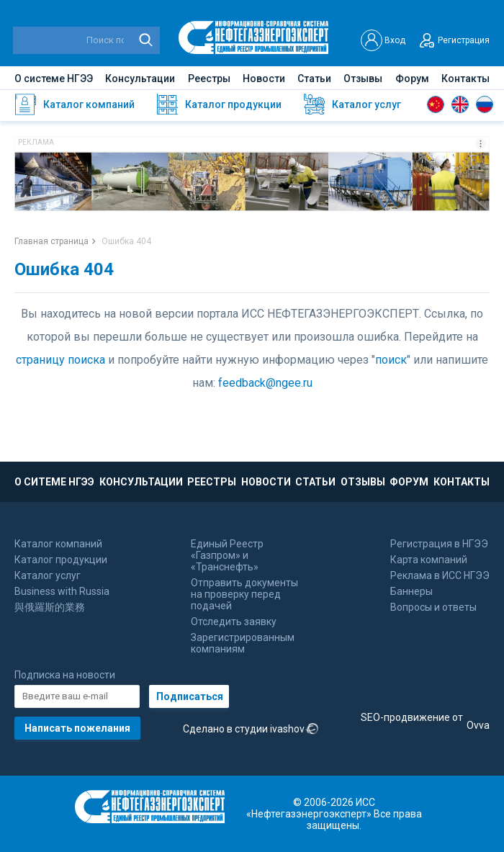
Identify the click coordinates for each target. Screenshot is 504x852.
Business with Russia (62, 591)
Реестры (209, 79)
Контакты (465, 79)
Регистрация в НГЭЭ (439, 544)
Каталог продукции (61, 560)
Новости (264, 79)
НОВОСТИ (266, 482)
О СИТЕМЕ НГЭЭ (54, 482)
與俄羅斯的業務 (50, 607)
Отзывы (363, 79)
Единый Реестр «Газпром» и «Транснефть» (227, 555)
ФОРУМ (409, 482)
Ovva (478, 725)
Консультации (140, 79)
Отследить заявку (234, 622)
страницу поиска (60, 360)
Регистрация (453, 40)
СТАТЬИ (315, 482)
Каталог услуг (48, 575)
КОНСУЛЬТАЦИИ (141, 482)
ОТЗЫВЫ (363, 482)
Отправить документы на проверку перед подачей (244, 594)
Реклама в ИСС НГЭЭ (440, 575)
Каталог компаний (58, 544)
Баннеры (411, 591)
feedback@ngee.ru (265, 383)
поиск (391, 360)
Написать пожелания (77, 728)
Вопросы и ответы (433, 607)
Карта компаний (429, 560)
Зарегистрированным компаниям (243, 643)
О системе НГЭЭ (54, 79)
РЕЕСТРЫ (212, 482)
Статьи (314, 79)
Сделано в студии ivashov (251, 729)
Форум (412, 79)
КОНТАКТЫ (462, 482)
